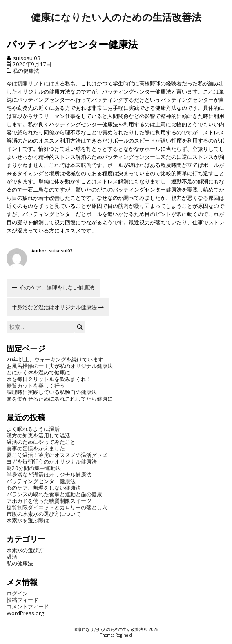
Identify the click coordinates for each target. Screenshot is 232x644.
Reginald (124, 635)
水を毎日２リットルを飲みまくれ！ (49, 379)
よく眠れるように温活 (33, 429)
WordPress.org (25, 613)
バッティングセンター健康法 (41, 481)
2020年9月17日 (32, 64)
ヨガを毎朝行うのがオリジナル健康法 (52, 461)
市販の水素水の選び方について (44, 514)
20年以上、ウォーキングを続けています (55, 359)
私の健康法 (26, 71)
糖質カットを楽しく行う (36, 386)
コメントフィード (28, 606)
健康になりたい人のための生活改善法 (116, 17)
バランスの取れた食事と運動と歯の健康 (54, 494)
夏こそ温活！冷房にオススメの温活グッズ (57, 455)
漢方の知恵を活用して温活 (38, 435)
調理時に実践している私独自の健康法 (52, 392)
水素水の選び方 (25, 550)
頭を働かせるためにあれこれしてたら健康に (60, 399)
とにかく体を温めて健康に (38, 372)
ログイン (17, 593)
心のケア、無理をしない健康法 (44, 488)
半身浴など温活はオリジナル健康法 (49, 475)
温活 (12, 557)
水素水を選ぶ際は (28, 520)
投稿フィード (22, 600)
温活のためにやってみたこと (41, 442)
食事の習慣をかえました (36, 448)
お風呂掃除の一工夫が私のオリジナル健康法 (60, 366)
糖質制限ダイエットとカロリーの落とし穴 (57, 507)
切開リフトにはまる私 (44, 83)
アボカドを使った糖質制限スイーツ (49, 501)
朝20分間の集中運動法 (34, 468)
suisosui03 (27, 58)
